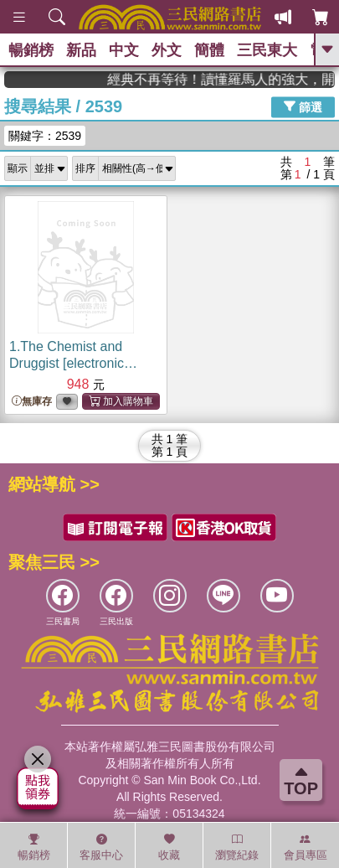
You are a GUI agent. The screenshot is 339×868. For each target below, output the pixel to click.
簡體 (209, 50)
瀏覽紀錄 (237, 847)
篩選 (303, 106)
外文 (167, 50)
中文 (124, 50)
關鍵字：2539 (45, 136)
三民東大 (267, 50)
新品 (81, 50)
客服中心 (101, 847)
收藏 (169, 847)
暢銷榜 (31, 50)
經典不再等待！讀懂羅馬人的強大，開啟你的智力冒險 (242, 79)
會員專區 (306, 847)
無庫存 (32, 402)
